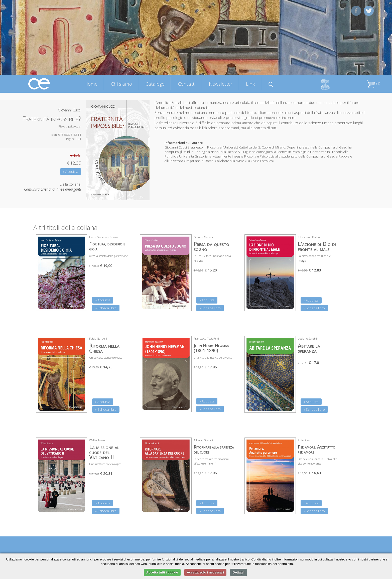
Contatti (187, 84)
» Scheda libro (106, 308)
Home (91, 84)
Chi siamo (121, 84)
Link (250, 84)
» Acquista (71, 172)
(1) (373, 84)
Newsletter (221, 84)
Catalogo (155, 84)
